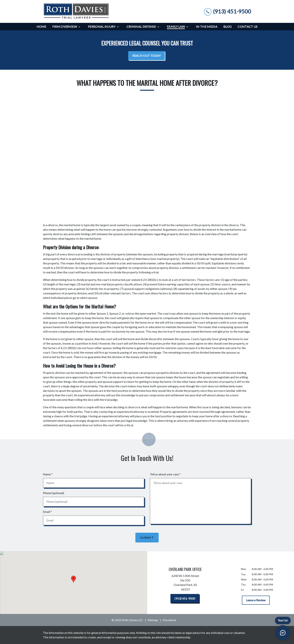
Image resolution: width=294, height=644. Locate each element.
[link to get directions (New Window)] (185, 583)
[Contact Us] (247, 27)
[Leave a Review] (256, 600)
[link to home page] (76, 11)
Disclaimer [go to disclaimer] (169, 620)
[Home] (41, 27)
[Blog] (227, 27)
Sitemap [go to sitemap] (153, 620)
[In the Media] (207, 27)
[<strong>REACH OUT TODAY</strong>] (147, 56)
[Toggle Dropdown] (80, 27)
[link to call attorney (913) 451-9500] (228, 11)
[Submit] (147, 538)
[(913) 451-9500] (185, 598)
